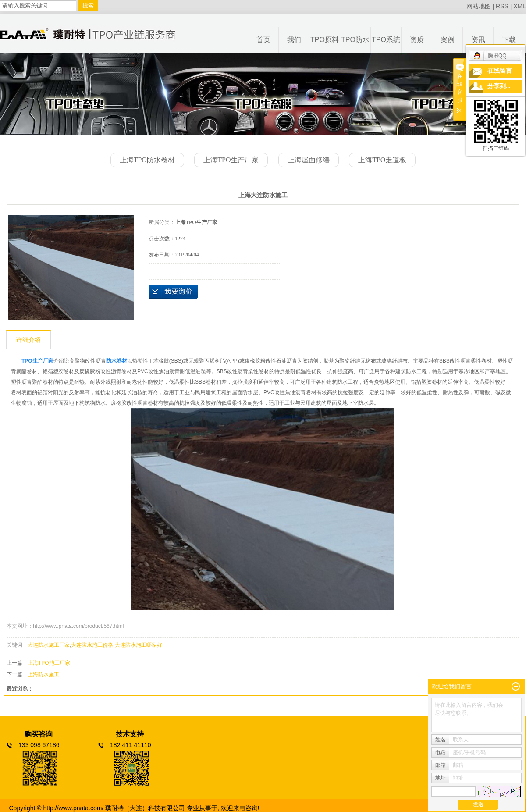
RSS (502, 6)
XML (520, 6)
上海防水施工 (43, 674)
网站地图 (479, 6)
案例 (448, 40)
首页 (263, 40)
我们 (294, 40)
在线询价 (173, 292)
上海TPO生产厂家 (231, 160)
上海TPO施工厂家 (49, 663)
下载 (509, 40)
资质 (417, 40)
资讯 (478, 40)
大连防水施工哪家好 (139, 645)
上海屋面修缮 (309, 160)
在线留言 (500, 71)
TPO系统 (386, 40)
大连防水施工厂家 (49, 645)
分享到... (499, 86)
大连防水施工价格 (92, 645)
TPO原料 (325, 40)
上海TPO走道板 (382, 160)
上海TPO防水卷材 (147, 160)
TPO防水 (355, 40)
